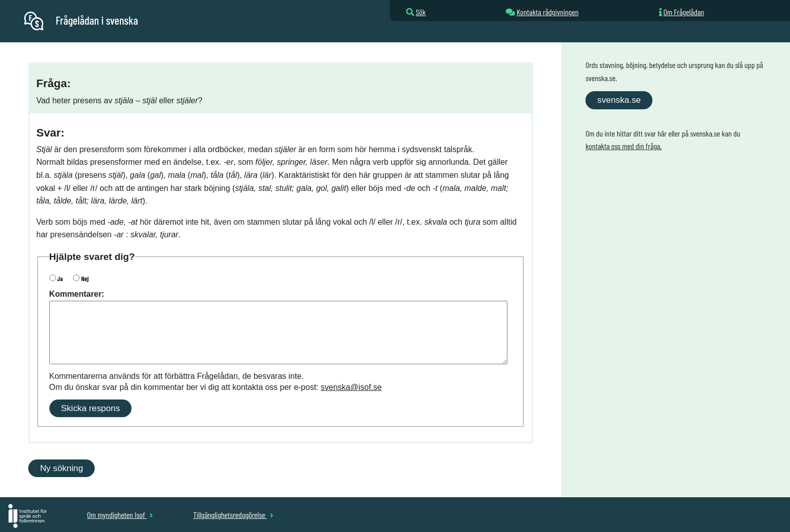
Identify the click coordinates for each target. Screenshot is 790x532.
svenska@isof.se (351, 387)
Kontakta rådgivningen (547, 12)
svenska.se (619, 100)
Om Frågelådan (684, 12)
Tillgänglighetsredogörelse (233, 515)
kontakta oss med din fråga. (623, 146)
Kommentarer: (77, 294)
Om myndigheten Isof (120, 515)
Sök (421, 12)
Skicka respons (90, 408)
